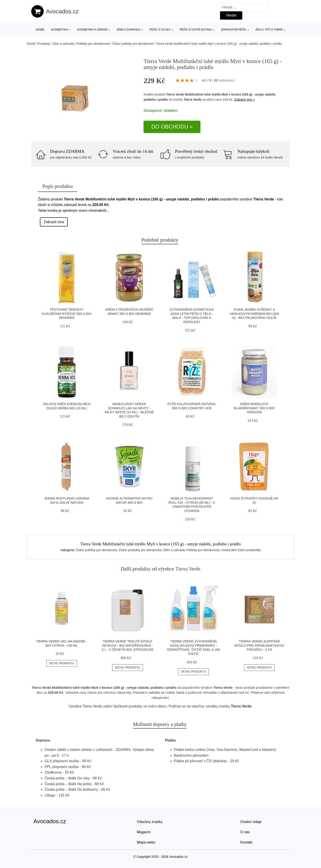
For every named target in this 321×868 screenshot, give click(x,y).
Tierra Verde (193, 100)
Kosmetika (60, 30)
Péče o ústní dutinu (196, 30)
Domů (31, 44)
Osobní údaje (251, 822)
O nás (245, 832)
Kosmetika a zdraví (92, 30)
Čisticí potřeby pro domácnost (133, 44)
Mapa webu (146, 842)
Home (40, 30)
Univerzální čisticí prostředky (241, 550)
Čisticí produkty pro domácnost (140, 550)
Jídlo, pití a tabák (269, 30)
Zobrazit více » (244, 100)
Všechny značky (150, 822)
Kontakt (246, 842)
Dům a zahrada (128, 30)
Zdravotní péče (234, 30)
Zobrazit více (54, 222)
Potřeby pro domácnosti (93, 44)
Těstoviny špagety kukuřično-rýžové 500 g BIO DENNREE (67, 314)
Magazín (144, 832)
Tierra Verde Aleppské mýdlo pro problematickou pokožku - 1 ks (259, 645)
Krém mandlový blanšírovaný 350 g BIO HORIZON (254, 408)
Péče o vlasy (160, 30)
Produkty (44, 44)
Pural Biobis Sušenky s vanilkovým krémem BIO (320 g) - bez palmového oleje (254, 314)
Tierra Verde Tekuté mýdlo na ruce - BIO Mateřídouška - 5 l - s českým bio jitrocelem (128, 645)
